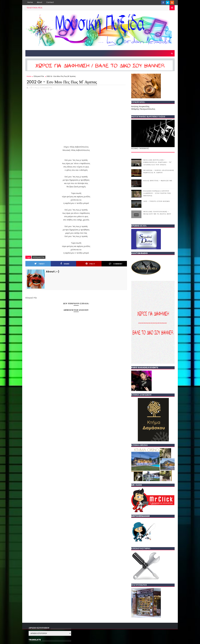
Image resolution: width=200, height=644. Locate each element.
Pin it (90, 264)
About (40, 2)
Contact (50, 2)
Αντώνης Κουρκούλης (140, 106)
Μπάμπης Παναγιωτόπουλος (143, 109)
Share (65, 264)
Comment (116, 264)
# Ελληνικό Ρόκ (39, 257)
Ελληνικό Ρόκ (39, 76)
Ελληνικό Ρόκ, (47, 88)
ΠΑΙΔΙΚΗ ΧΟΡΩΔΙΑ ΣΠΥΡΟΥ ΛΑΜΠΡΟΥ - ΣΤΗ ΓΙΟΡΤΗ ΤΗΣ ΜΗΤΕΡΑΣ (157, 193)
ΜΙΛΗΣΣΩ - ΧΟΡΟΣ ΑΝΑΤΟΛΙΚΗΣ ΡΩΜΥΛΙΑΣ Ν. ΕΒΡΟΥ (159, 171)
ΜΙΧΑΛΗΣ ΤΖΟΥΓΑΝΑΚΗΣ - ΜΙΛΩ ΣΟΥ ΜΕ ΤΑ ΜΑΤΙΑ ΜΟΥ (157, 213)
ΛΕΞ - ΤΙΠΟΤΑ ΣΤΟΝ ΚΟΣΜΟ (157, 201)
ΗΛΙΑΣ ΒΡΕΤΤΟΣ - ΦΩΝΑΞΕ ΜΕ (158, 181)
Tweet (40, 264)
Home (30, 2)
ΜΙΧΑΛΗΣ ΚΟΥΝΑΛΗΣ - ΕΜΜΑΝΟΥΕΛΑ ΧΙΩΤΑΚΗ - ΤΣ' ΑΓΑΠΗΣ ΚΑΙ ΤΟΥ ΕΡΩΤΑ (158, 162)
